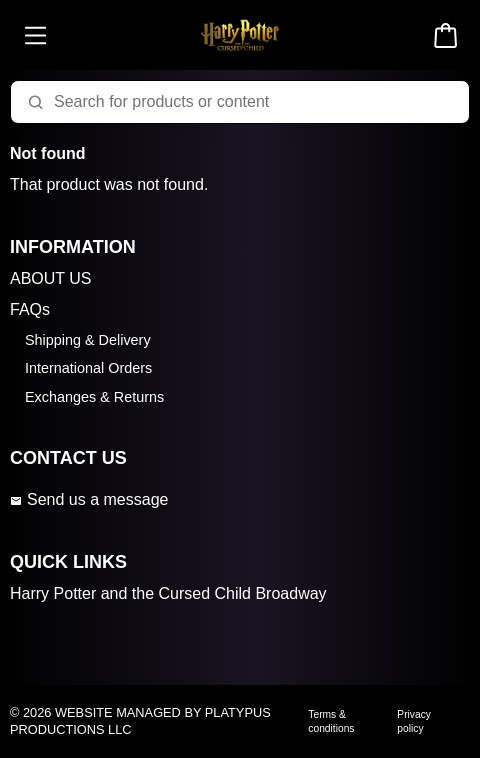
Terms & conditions (331, 721)
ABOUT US (51, 278)
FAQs (30, 309)
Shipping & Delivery (88, 340)
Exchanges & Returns (94, 397)
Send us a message (89, 499)
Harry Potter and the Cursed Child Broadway (168, 593)
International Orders (88, 368)
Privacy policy (414, 721)
